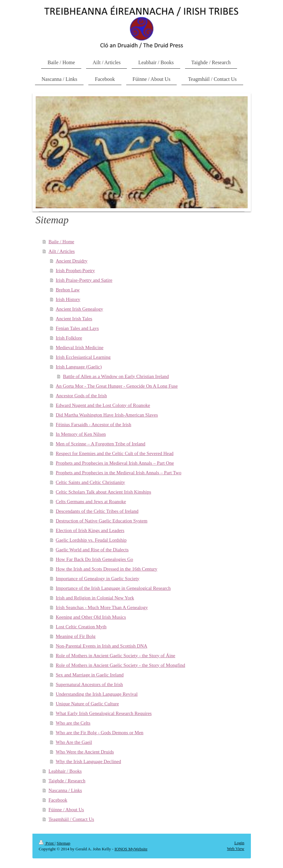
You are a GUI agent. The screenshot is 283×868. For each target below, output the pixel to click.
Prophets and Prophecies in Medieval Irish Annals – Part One (115, 463)
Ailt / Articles (62, 251)
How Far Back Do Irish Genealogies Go (95, 559)
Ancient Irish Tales (74, 319)
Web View (236, 849)
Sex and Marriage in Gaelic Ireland (90, 675)
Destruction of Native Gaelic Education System (102, 521)
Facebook (58, 800)
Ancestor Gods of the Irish (81, 396)
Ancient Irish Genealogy (80, 309)
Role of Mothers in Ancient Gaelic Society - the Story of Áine (116, 656)
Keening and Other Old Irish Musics (91, 617)
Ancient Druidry (72, 261)
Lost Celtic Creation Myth (81, 627)
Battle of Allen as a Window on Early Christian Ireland (116, 376)
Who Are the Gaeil (74, 742)
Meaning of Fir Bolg (76, 636)
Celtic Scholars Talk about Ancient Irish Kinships (104, 492)
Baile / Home (61, 242)
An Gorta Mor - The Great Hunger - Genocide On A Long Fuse (117, 386)
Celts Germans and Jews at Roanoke (91, 502)
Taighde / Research (67, 781)
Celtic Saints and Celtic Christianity (91, 482)
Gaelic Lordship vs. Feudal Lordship (91, 540)
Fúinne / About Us (66, 810)
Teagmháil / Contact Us (71, 819)
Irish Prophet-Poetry (75, 271)
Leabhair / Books (65, 771)
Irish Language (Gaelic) (79, 367)
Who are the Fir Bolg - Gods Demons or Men (100, 733)
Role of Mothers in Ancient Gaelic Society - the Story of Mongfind (121, 665)
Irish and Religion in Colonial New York (95, 598)
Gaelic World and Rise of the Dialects (92, 550)
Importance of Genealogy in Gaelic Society (98, 579)
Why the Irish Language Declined (88, 761)
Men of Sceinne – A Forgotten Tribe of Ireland (101, 444)
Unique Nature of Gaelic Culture (88, 704)
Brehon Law (68, 290)
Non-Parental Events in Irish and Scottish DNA (102, 646)
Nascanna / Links (65, 790)
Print (47, 843)
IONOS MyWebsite (131, 849)
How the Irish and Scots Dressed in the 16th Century (107, 569)
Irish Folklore (69, 338)
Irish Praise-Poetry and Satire (84, 280)
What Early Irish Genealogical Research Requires (104, 713)
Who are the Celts (73, 723)
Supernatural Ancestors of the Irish (89, 684)
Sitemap (63, 843)
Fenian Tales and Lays (77, 328)
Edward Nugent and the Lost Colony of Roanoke (103, 405)
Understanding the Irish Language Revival (97, 694)
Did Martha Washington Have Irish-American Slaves (107, 415)
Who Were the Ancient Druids (85, 752)
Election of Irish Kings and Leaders (90, 530)
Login (239, 843)
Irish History (68, 299)
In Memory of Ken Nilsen (81, 434)
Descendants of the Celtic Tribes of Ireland (97, 511)
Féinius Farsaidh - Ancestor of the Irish (94, 425)
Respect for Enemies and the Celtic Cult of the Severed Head (115, 453)
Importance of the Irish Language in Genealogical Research (113, 588)
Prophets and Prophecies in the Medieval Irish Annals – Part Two (119, 473)
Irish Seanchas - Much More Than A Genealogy (102, 607)
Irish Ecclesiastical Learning (83, 357)
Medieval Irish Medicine (80, 348)
